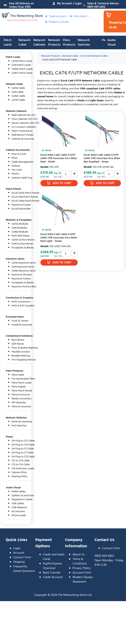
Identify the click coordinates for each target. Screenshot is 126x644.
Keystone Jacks (15, 259)
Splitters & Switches (23, 496)
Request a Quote (57, 22)
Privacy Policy (82, 568)
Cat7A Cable (18, 100)
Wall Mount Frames (22, 135)
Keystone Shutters (22, 275)
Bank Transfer (52, 573)
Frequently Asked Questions (24, 569)
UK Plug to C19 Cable (23, 445)
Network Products (54, 43)
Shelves (16, 166)
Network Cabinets (39, 43)
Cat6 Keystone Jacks (23, 267)
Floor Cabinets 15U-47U (25, 119)
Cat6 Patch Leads (21, 65)
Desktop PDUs (20, 477)
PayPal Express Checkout (53, 566)
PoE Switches (19, 426)
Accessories (18, 511)
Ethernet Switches (22, 422)
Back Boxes (18, 340)
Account (19, 553)
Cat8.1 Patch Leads (22, 73)
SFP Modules (19, 403)
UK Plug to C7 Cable (22, 453)
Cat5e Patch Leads (22, 61)
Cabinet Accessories (23, 139)
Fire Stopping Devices (24, 360)
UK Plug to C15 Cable (23, 457)
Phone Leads (19, 515)
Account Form (82, 573)
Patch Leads (8, 43)
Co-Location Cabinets (24, 127)
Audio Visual (112, 43)
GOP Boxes (18, 344)
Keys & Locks (19, 154)
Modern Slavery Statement (83, 580)
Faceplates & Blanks (23, 248)
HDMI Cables (19, 492)
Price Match (78, 16)
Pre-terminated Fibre (23, 379)
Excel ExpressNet (21, 209)
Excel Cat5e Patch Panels (26, 193)
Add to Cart (62, 183)
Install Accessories (22, 325)
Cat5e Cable (18, 88)
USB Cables (18, 504)
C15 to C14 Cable (21, 465)
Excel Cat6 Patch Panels (25, 197)
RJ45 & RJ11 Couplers (23, 306)
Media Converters (22, 399)
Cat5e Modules (20, 224)
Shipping (19, 562)
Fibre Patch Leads (22, 383)
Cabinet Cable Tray (22, 178)
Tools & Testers (20, 321)
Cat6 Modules (19, 228)
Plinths (15, 174)
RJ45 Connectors (21, 302)
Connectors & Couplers (20, 298)
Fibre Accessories (21, 407)
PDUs (15, 158)
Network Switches (84, 43)
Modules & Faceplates (19, 220)
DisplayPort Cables (22, 500)
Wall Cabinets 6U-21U (23, 115)
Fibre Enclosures (21, 395)
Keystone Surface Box (24, 287)
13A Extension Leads (23, 469)
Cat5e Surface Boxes (23, 240)
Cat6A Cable (18, 96)
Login (17, 548)
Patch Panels (14, 189)
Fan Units (17, 170)
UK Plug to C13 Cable (23, 441)
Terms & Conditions (80, 561)
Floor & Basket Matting (25, 348)
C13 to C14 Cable (21, 461)
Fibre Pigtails (19, 387)
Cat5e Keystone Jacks (24, 263)
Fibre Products (69, 43)
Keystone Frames (21, 205)
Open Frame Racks (22, 131)
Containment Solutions (19, 336)
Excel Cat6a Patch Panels (26, 201)
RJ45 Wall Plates (21, 236)
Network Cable (24, 43)
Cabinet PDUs (19, 473)
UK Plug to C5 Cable (23, 449)
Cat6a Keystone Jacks (24, 271)
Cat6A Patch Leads (22, 69)
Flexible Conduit (21, 352)
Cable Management (22, 162)
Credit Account (53, 577)
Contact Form (22, 557)
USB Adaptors (19, 508)
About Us (79, 555)
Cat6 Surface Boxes (22, 244)
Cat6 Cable (17, 92)
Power (10, 437)
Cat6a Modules (20, 232)
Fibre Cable (18, 375)
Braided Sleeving (21, 356)
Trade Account (55, 16)
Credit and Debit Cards (54, 557)
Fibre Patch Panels (22, 391)
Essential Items (15, 317)
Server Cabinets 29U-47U (25, 123)
